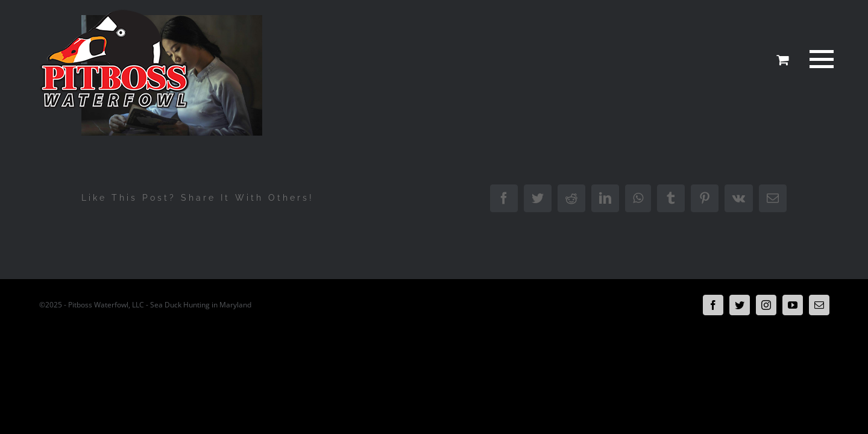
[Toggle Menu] (819, 59)
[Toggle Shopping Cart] (782, 60)
